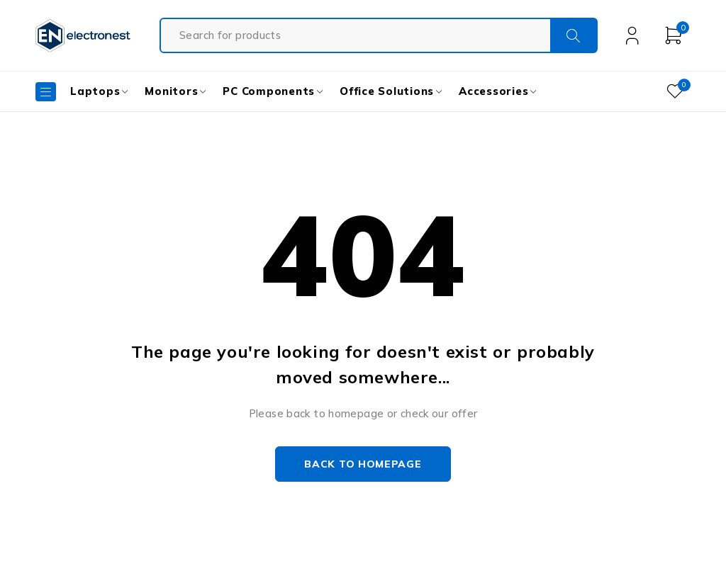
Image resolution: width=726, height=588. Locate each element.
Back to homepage (363, 464)
